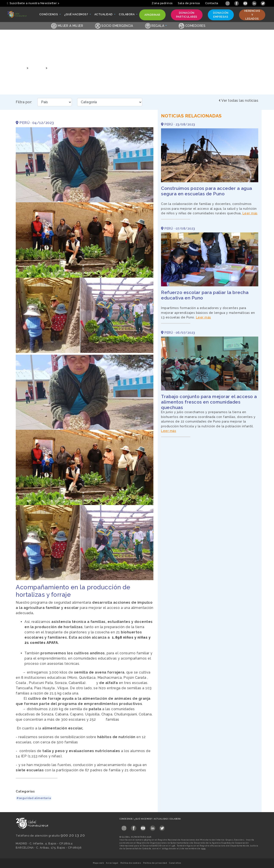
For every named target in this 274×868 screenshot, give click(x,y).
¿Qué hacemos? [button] (76, 15)
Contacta (212, 3)
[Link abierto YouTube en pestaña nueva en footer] (143, 827)
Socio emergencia (114, 26)
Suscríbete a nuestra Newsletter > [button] (33, 3)
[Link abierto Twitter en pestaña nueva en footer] (162, 827)
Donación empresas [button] (221, 15)
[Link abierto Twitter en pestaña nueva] (263, 3)
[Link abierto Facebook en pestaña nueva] (237, 3)
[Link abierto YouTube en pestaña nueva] (246, 3)
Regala (155, 26)
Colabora (175, 819)
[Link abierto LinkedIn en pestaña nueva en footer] (153, 827)
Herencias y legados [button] (252, 15)
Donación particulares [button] (187, 15)
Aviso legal (112, 863)
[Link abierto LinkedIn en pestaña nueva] (255, 3)
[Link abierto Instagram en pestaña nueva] (228, 3)
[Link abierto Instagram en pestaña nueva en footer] (124, 827)
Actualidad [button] (104, 15)
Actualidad (161, 819)
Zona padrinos (162, 3)
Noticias (36, 68)
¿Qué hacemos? (143, 819)
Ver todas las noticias (238, 101)
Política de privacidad (155, 863)
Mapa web (98, 863)
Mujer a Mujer (67, 26)
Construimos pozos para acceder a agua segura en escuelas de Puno (207, 191)
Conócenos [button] (49, 15)
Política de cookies (131, 863)
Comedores (192, 26)
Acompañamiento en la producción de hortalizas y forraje (95, 68)
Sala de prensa (189, 3)
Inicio (20, 68)
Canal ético (175, 863)
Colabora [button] (127, 15)
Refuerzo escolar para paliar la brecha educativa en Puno (205, 295)
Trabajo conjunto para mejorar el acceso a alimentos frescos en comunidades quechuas (209, 402)
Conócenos (126, 819)
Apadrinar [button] (152, 16)
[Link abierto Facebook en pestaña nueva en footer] (134, 827)
